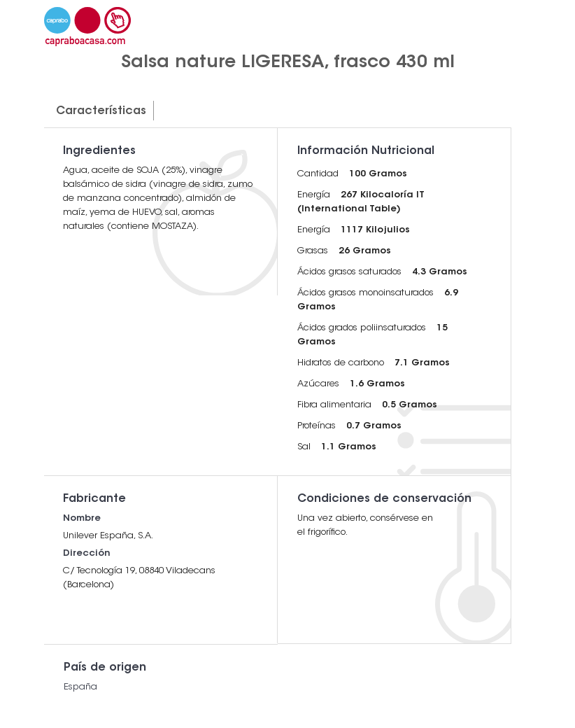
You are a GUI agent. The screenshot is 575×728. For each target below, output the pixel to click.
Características (101, 111)
